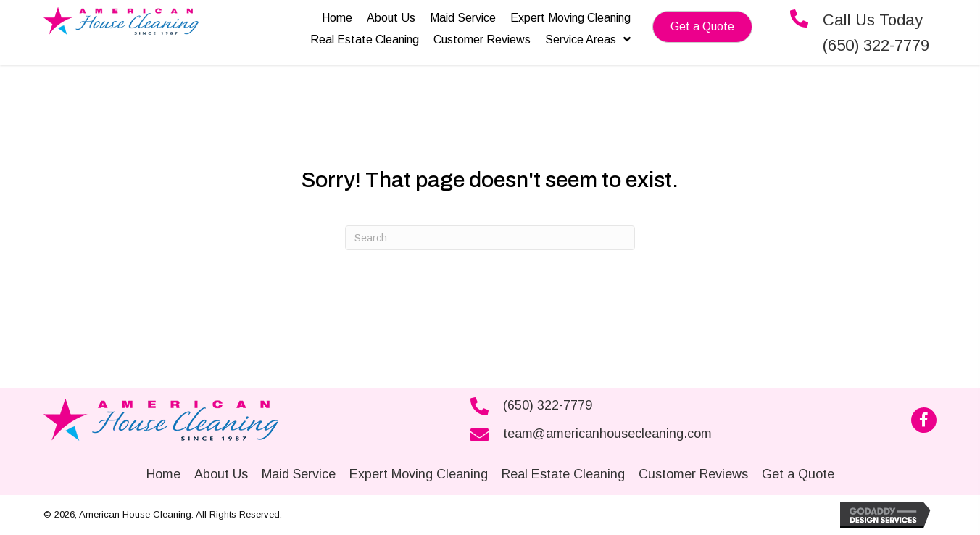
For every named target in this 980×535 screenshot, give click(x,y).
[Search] (490, 238)
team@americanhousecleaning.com (607, 434)
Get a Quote (798, 474)
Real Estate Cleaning (563, 474)
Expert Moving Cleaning (419, 474)
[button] (702, 27)
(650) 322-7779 (548, 405)
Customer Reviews (693, 474)
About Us (221, 474)
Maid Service (299, 474)
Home (163, 474)
